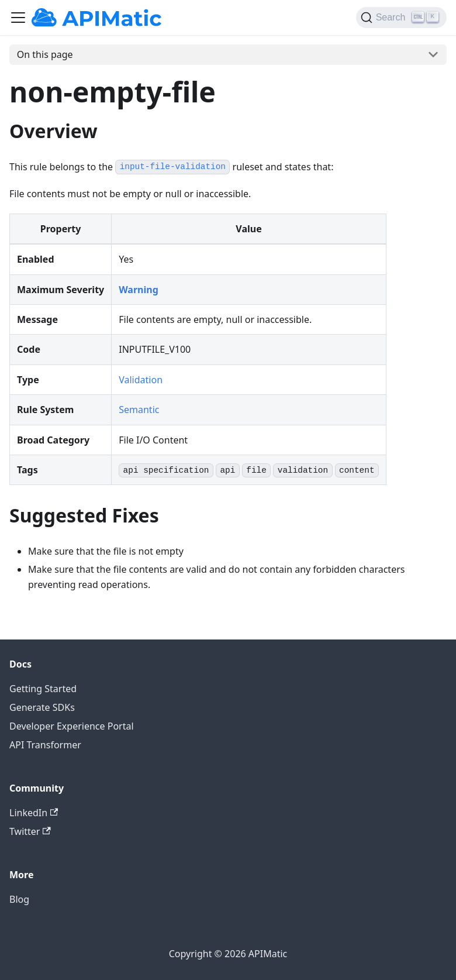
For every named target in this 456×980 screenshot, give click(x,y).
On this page (45, 54)
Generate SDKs (42, 707)
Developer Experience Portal (72, 726)
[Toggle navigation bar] (18, 18)
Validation (141, 380)
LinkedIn (34, 813)
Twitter (30, 831)
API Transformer (45, 745)
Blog (19, 899)
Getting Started (43, 689)
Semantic (139, 410)
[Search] (401, 18)
